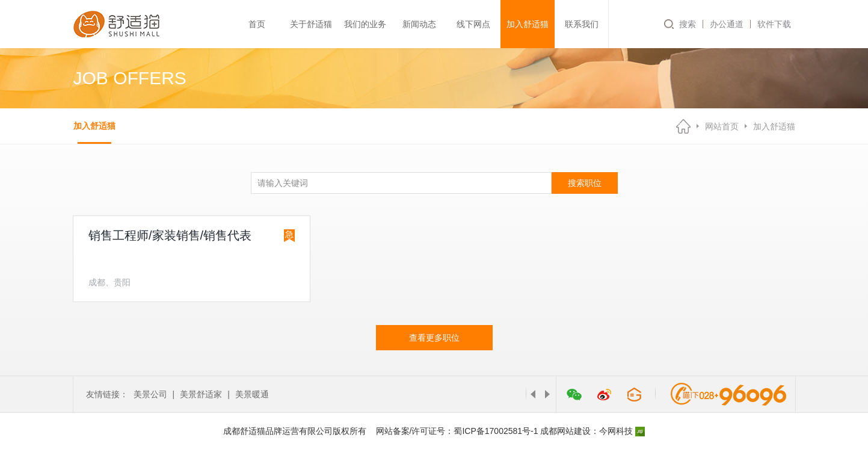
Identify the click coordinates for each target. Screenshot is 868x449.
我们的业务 (365, 24)
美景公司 (150, 394)
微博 (605, 394)
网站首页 (722, 126)
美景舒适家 (201, 394)
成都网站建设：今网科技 (593, 431)
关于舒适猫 (311, 24)
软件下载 (774, 24)
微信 (574, 394)
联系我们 (582, 24)
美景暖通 (252, 394)
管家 (635, 394)
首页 (257, 24)
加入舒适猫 (528, 24)
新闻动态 (419, 24)
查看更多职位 (434, 338)
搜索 (688, 24)
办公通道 (727, 24)
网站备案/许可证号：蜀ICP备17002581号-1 (457, 431)
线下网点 (473, 24)
